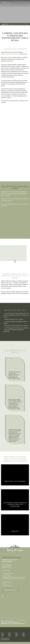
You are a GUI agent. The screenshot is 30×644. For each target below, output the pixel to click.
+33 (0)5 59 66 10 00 (5, 639)
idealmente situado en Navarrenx (10, 54)
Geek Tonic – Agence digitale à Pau (10, 622)
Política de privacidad (19, 623)
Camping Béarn (5, 24)
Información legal (6, 623)
